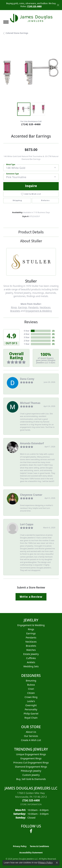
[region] (31, 72)
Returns (45, 200)
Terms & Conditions (39, 846)
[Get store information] (31, 804)
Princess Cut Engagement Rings (31, 763)
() (53, 331)
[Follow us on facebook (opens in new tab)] (31, 831)
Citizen (31, 693)
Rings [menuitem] (31, 629)
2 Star (27, 341)
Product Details (31, 232)
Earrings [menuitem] (31, 633)
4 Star (27, 334)
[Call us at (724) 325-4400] (31, 800)
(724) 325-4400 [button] (34, 6)
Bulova (31, 685)
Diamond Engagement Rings (31, 767)
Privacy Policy (20, 846)
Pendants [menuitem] (31, 638)
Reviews (31, 322)
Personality (31, 709)
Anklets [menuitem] (31, 662)
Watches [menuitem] (31, 650)
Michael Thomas (30, 403)
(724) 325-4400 (31, 124)
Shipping (17, 200)
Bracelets (15, 311)
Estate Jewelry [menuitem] (31, 654)
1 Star (27, 344)
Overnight (31, 705)
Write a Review (31, 597)
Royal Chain (31, 718)
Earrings (23, 307)
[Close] (58, 5)
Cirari (31, 689)
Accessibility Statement (31, 853)
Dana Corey (27, 379)
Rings (14, 307)
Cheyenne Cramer (31, 495)
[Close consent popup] (57, 863)
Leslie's (31, 701)
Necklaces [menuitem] (31, 642)
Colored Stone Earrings (17, 33)
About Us (31, 732)
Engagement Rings (31, 758)
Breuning (31, 681)
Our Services (31, 736)
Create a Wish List (31, 740)
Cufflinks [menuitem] (31, 658)
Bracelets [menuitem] (31, 646)
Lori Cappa (27, 524)
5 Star (27, 331)
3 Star (27, 337)
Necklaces (45, 307)
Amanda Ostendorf (32, 443)
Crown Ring (31, 697)
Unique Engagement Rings (31, 754)
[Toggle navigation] (6, 22)
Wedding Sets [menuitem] (31, 666)
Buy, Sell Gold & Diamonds (31, 779)
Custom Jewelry (31, 775)
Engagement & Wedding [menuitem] (31, 625)
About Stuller (31, 241)
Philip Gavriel (31, 714)
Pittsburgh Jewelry (31, 771)
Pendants (33, 307)
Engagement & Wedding (39, 311)
